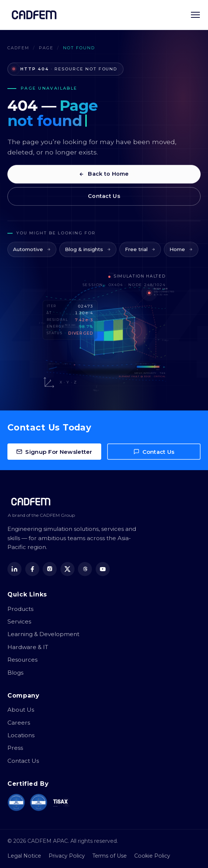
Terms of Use (110, 856)
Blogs (15, 673)
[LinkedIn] (14, 569)
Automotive (32, 255)
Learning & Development (43, 634)
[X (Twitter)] (67, 569)
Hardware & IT (28, 647)
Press (15, 748)
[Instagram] (50, 569)
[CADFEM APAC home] (34, 15)
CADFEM (18, 48)
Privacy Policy (67, 856)
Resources (22, 660)
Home (181, 255)
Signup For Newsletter (54, 452)
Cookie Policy (152, 856)
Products (20, 609)
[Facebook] (32, 569)
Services (19, 621)
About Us (21, 710)
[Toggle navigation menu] (195, 15)
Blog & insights (88, 255)
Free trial (140, 255)
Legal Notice (24, 856)
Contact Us (104, 199)
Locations (21, 735)
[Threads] (85, 569)
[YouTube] (103, 569)
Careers (19, 723)
